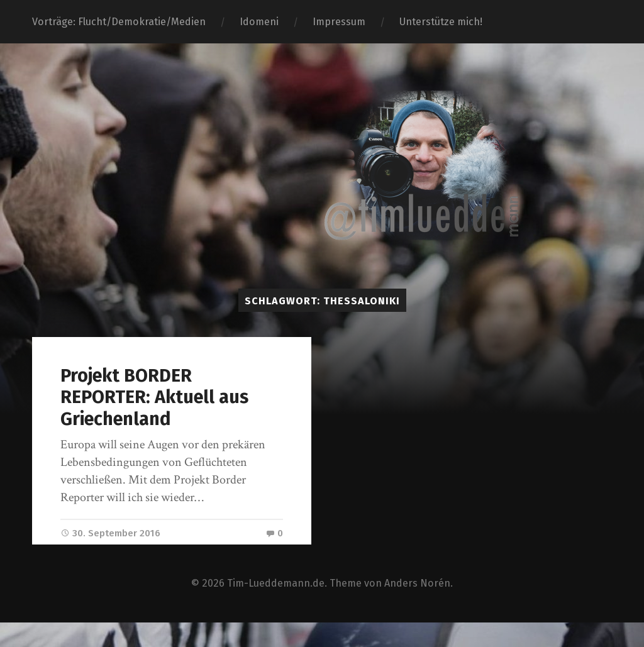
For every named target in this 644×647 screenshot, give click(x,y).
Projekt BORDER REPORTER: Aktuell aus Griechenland (154, 397)
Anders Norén (418, 606)
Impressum (339, 22)
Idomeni (259, 22)
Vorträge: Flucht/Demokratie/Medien (119, 22)
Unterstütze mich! (441, 22)
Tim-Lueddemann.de (276, 606)
